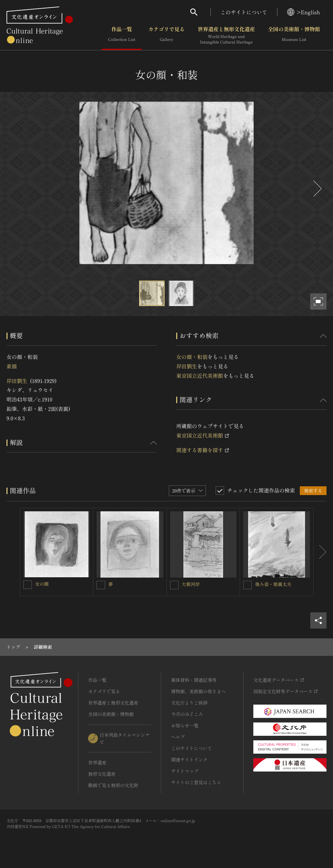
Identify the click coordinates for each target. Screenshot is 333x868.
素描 (12, 366)
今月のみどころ (187, 714)
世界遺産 (97, 762)
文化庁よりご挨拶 (189, 703)
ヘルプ (178, 737)
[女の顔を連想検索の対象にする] (28, 585)
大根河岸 (191, 584)
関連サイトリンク (189, 759)
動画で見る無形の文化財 (113, 785)
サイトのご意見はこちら (196, 782)
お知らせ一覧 (185, 725)
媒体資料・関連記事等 (194, 680)
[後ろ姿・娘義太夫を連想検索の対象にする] (247, 585)
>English (304, 12)
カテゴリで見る (166, 35)
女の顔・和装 (192, 357)
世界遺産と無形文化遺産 (226, 35)
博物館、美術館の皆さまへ (198, 691)
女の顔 (42, 584)
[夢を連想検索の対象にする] (101, 585)
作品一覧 (122, 35)
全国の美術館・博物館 (294, 35)
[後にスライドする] (317, 189)
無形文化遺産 (102, 774)
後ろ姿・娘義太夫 (273, 584)
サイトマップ (185, 771)
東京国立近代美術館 (200, 376)
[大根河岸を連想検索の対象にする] (174, 585)
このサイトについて (244, 12)
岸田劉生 (17, 381)
